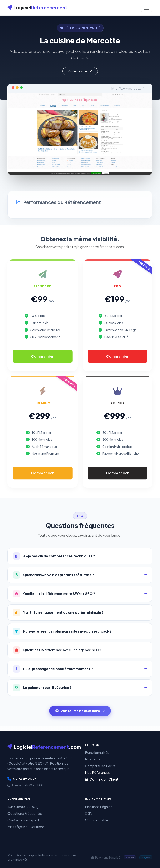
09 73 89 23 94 (22, 779)
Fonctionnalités (97, 752)
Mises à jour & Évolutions (26, 827)
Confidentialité (97, 820)
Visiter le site (80, 71)
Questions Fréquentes (25, 813)
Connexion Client (102, 779)
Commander (42, 356)
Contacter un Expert (23, 820)
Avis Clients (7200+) (23, 807)
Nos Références (98, 772)
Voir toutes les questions (80, 711)
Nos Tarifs (93, 759)
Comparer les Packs (100, 766)
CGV (89, 813)
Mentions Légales (99, 807)
